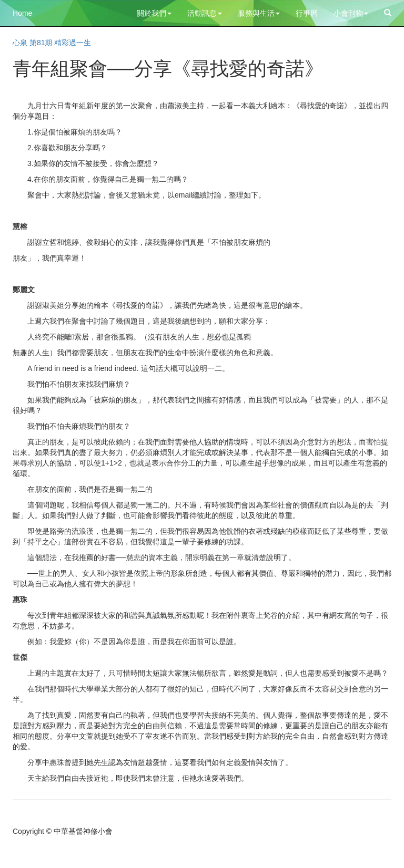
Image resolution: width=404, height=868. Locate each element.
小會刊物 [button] (351, 13)
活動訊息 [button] (205, 13)
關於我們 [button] (154, 13)
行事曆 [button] (307, 13)
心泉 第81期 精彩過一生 (52, 43)
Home (22, 13)
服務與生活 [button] (259, 13)
